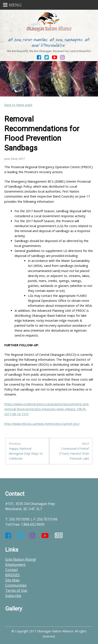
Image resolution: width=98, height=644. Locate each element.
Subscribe (13, 596)
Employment (15, 565)
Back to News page (18, 105)
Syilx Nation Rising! (21, 559)
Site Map (12, 580)
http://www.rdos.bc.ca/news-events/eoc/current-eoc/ (42, 424)
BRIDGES (12, 575)
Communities (16, 585)
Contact (11, 570)
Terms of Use (16, 590)
